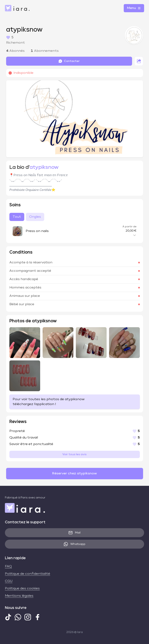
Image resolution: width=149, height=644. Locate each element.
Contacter (69, 61)
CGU (9, 581)
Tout (17, 217)
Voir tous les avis (74, 454)
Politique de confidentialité (28, 574)
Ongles (35, 217)
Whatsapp (75, 544)
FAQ (8, 567)
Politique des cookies (22, 589)
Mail (74, 533)
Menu (134, 8)
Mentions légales (19, 596)
